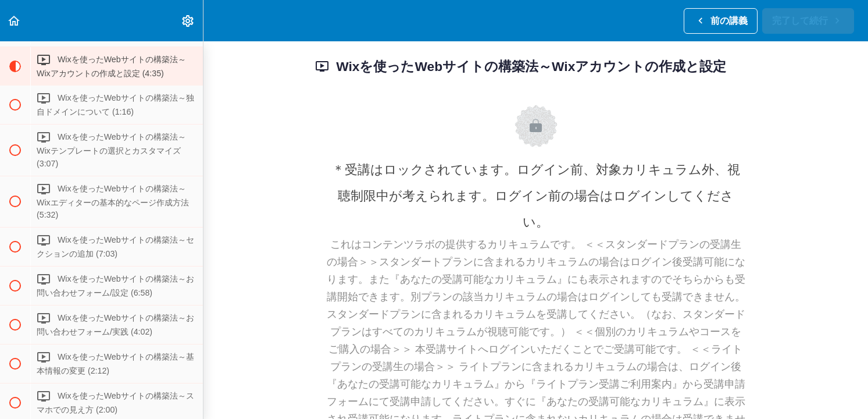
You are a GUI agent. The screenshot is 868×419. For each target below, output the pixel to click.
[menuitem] (188, 21)
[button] (15, 21)
